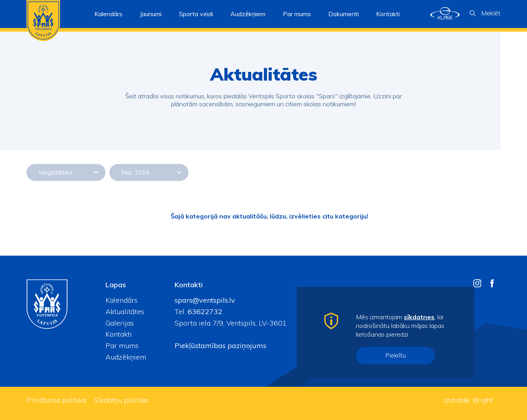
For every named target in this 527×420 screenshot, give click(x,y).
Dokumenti (343, 14)
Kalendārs (108, 14)
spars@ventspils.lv (205, 300)
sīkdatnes (419, 317)
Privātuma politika (56, 400)
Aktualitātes (125, 312)
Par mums (122, 346)
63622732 (204, 312)
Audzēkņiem (126, 357)
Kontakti (388, 14)
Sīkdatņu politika (121, 400)
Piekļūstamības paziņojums (220, 346)
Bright (483, 400)
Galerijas (120, 323)
